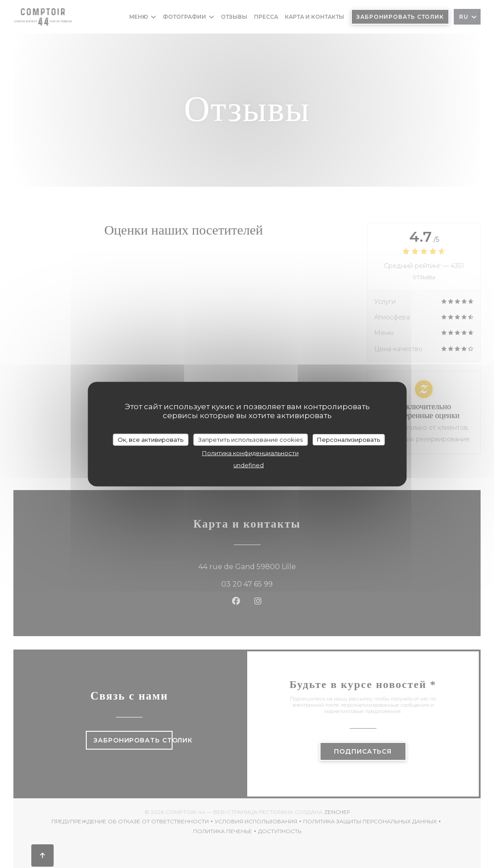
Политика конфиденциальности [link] (250, 453)
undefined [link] (249, 465)
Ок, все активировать (150, 439)
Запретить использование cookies (250, 439)
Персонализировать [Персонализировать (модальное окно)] (348, 439)
